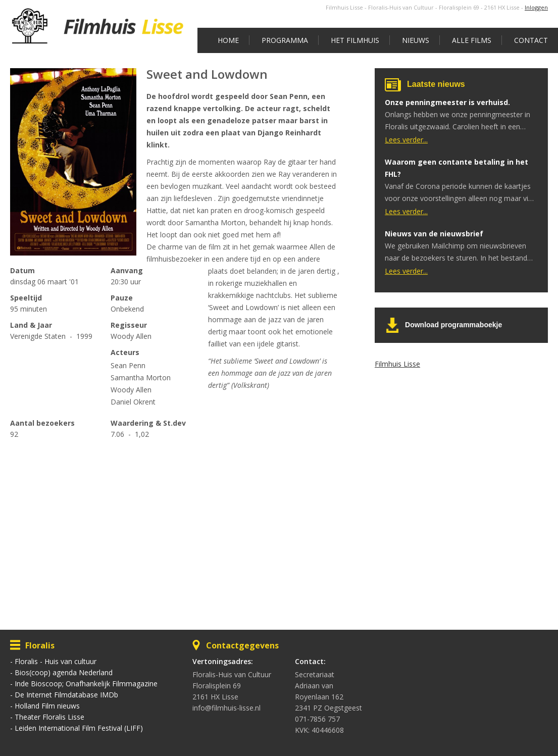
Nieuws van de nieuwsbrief (434, 234)
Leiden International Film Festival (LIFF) (79, 728)
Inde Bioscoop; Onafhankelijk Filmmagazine (86, 684)
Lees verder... (406, 140)
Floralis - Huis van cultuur (56, 661)
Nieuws (416, 40)
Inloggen (536, 7)
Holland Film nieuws (47, 706)
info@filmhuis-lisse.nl (226, 708)
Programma (285, 40)
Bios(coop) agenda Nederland (64, 672)
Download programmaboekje (453, 325)
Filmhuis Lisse (397, 364)
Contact (531, 40)
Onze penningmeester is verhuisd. (447, 102)
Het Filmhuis (355, 40)
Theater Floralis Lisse (49, 717)
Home (228, 40)
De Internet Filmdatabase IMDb (66, 695)
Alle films (472, 40)
